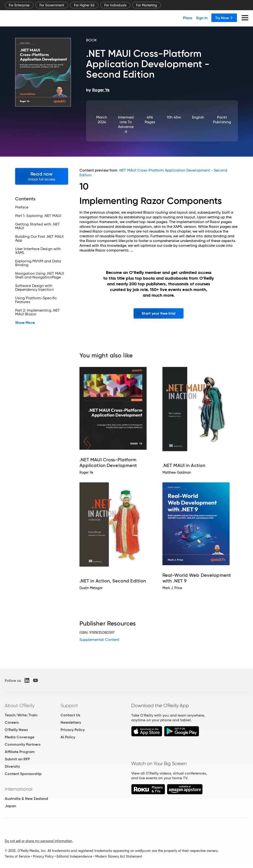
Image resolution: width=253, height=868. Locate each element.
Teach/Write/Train (21, 715)
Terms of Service (17, 856)
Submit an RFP (17, 759)
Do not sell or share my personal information (38, 841)
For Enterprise (19, 5)
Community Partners (23, 744)
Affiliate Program (20, 752)
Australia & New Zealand (26, 799)
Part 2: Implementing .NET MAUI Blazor (37, 312)
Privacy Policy (73, 730)
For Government (52, 5)
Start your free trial (159, 313)
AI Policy (68, 737)
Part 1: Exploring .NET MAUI (38, 216)
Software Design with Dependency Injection (34, 288)
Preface (22, 207)
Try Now (224, 18)
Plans (188, 18)
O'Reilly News (16, 730)
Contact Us (70, 715)
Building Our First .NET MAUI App (39, 238)
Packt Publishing (222, 120)
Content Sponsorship (23, 774)
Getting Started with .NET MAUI (37, 226)
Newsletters (71, 722)
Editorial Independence (74, 856)
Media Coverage (20, 737)
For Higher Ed (84, 5)
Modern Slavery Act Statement (119, 856)
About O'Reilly (20, 705)
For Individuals (115, 5)
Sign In (202, 18)
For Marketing (147, 5)
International (19, 789)
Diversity (12, 766)
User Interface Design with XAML (38, 251)
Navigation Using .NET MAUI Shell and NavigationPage (40, 275)
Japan (10, 806)
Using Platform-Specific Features (36, 300)
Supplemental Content (100, 640)
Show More (25, 323)
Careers (12, 722)
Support (69, 705)
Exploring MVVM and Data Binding (38, 263)
